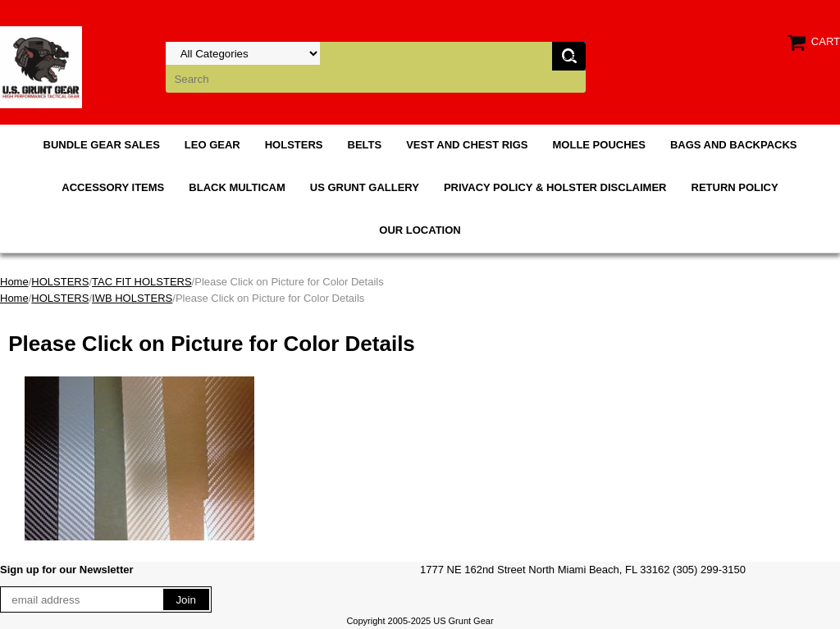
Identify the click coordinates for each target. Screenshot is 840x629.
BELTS (365, 145)
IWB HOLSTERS (132, 298)
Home (14, 282)
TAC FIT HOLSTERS (142, 282)
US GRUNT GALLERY (365, 187)
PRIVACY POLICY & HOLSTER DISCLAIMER (555, 187)
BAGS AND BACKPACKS (734, 145)
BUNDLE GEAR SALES (102, 145)
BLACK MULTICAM (237, 187)
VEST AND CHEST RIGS (467, 145)
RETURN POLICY (735, 187)
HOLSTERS (294, 145)
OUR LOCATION (420, 230)
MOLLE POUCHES (599, 145)
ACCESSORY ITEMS (113, 187)
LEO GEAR (212, 145)
